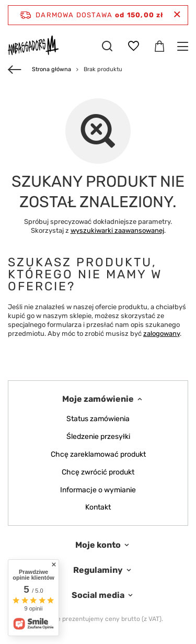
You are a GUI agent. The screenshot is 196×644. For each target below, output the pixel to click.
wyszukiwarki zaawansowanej (117, 230)
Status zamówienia (98, 419)
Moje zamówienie (98, 399)
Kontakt (98, 507)
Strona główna (51, 69)
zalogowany (162, 334)
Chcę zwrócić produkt (98, 472)
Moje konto (98, 545)
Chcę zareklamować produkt (98, 455)
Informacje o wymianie (98, 490)
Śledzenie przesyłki (98, 437)
